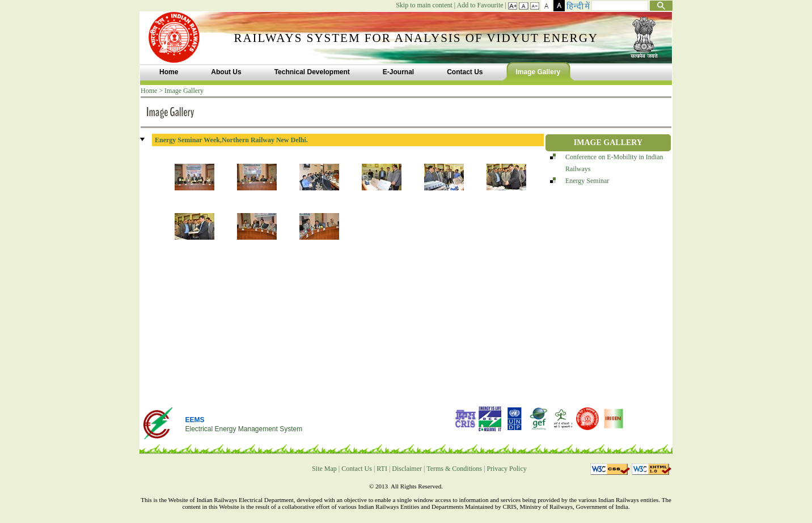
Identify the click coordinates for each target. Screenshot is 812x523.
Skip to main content (424, 5)
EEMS (194, 420)
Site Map (324, 469)
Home (149, 91)
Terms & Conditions (454, 469)
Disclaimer (407, 469)
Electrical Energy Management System (244, 429)
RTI (382, 469)
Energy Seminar (587, 181)
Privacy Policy (506, 469)
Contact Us (357, 469)
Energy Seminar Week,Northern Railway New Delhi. (231, 140)
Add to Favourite (480, 5)
